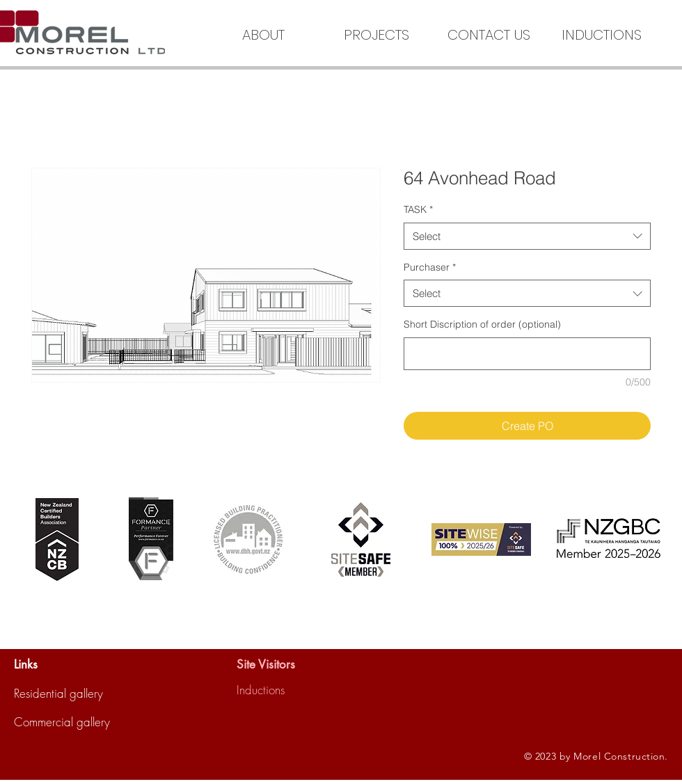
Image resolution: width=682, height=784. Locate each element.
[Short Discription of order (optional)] (527, 354)
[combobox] (527, 236)
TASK (418, 209)
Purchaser (430, 267)
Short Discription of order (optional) (482, 324)
